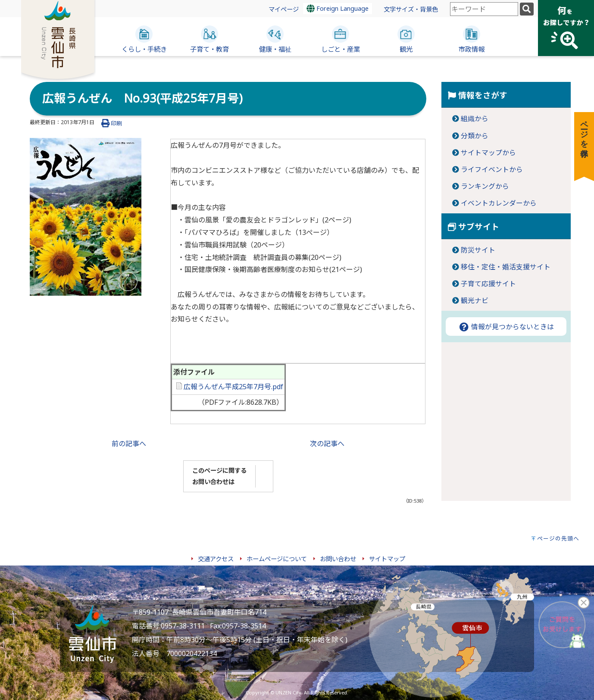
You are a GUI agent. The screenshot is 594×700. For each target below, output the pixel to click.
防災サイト (478, 250)
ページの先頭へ (558, 538)
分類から (475, 136)
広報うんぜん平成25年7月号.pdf (230, 387)
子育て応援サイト (488, 284)
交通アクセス (216, 559)
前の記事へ (129, 444)
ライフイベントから (492, 169)
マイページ (284, 9)
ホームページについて (277, 559)
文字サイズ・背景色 (411, 9)
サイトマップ (387, 559)
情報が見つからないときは (506, 327)
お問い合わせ (338, 559)
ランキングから (485, 186)
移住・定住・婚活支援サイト (506, 267)
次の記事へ (327, 444)
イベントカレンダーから (499, 203)
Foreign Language (338, 8)
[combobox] (484, 9)
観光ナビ (475, 300)
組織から (475, 119)
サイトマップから (488, 153)
